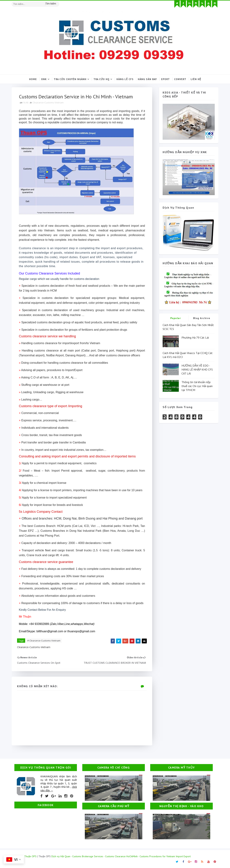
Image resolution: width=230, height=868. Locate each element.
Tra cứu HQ (101, 79)
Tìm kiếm (51, 4)
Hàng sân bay (147, 79)
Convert (180, 79)
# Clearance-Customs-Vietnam (44, 641)
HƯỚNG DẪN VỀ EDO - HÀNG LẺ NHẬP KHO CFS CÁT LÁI (197, 370)
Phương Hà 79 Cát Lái (195, 338)
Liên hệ (196, 79)
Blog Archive (202, 318)
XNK (44, 79)
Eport (165, 79)
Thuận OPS (30, 856)
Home (33, 79)
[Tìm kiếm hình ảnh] (57, 3)
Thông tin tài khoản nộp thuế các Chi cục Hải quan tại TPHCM (197, 386)
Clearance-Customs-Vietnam (48, 103)
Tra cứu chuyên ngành (70, 79)
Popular (176, 318)
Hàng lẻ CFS (125, 79)
